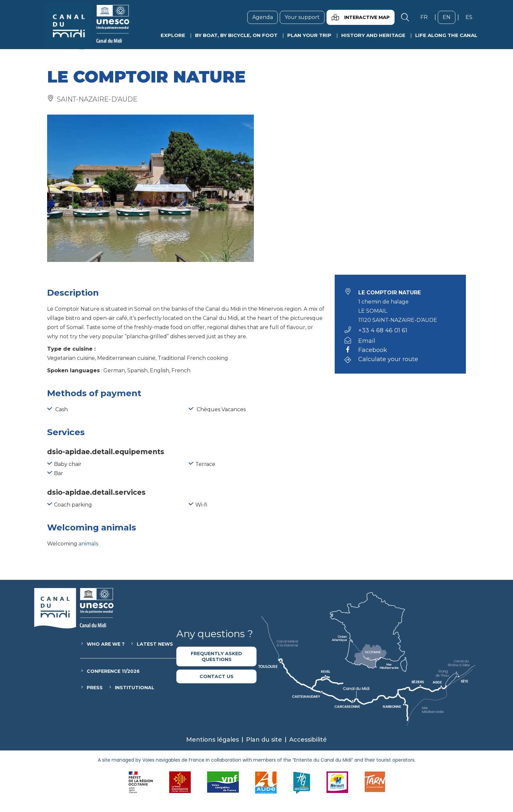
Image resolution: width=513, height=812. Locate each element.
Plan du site (264, 740)
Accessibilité (308, 740)
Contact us (217, 676)
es (471, 17)
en (449, 17)
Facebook (373, 350)
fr (426, 17)
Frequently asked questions (216, 656)
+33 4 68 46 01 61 (383, 330)
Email (367, 341)
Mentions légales (212, 740)
